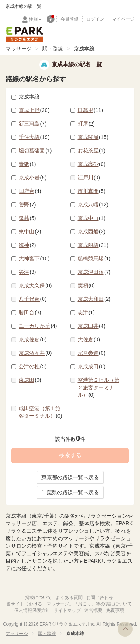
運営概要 (93, 610)
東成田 (30, 380)
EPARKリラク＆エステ (24, 34)
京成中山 (92, 218)
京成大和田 (94, 299)
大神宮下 (34, 258)
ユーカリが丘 (38, 326)
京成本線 (25, 97)
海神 (27, 245)
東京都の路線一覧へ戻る (70, 477)
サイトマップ (67, 610)
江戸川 (89, 178)
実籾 (86, 285)
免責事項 (115, 610)
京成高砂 (92, 164)
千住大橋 (34, 137)
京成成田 (92, 366)
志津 (86, 312)
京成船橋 (93, 245)
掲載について (38, 598)
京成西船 (92, 232)
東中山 (30, 232)
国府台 (30, 191)
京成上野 (34, 110)
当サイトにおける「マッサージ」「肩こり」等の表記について (69, 604)
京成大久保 (35, 285)
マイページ (123, 19)
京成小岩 (33, 178)
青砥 (27, 164)
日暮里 (90, 110)
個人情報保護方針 (32, 610)
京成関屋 (93, 137)
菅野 (27, 205)
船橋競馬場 (94, 258)
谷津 (27, 272)
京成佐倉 (33, 339)
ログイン (95, 19)
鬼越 (27, 218)
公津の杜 (33, 366)
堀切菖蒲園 (35, 151)
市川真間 (92, 191)
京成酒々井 (35, 353)
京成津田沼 (94, 272)
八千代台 (33, 299)
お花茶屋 (92, 151)
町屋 (86, 124)
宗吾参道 (92, 353)
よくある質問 (69, 598)
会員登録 (69, 19)
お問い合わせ (100, 598)
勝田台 (30, 312)
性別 (35, 19)
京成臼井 (92, 326)
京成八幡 (93, 205)
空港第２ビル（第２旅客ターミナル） (99, 387)
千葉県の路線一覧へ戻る (70, 492)
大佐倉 (89, 339)
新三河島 (33, 124)
